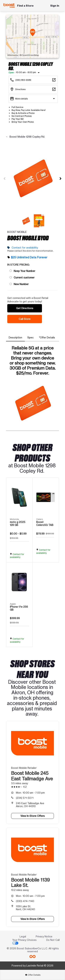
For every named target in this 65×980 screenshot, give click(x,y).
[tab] (15, 338)
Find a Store (25, 6)
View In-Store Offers (33, 816)
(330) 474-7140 (25, 901)
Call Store (25, 319)
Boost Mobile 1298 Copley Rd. (27, 137)
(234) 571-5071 (25, 798)
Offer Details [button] (33, 975)
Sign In (55, 6)
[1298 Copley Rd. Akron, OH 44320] (33, 89)
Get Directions (25, 308)
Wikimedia (13, 55)
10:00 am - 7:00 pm (30, 793)
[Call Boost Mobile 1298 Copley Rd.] (33, 80)
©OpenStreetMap (29, 55)
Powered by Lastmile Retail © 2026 (32, 966)
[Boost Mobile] (9, 6)
